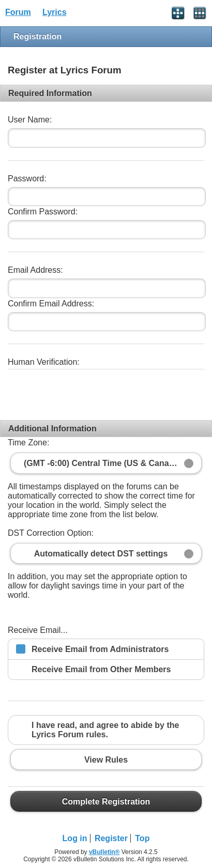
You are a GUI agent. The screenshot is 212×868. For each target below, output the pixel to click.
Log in (75, 838)
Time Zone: (28, 443)
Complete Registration (106, 801)
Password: (27, 179)
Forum (18, 12)
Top (142, 838)
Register (111, 838)
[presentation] (86, 391)
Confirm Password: (43, 212)
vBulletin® (104, 852)
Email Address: (35, 270)
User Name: (30, 120)
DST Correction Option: (51, 533)
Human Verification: (44, 362)
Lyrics (55, 12)
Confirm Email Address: (51, 304)
